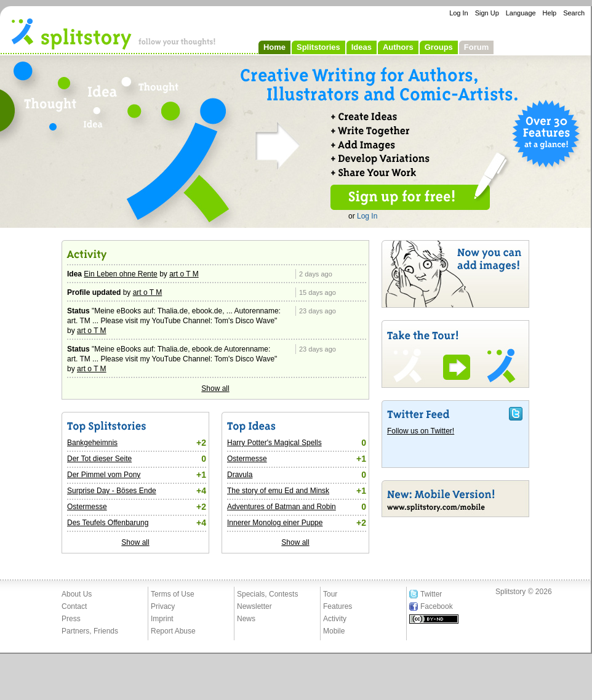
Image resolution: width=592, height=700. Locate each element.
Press (71, 619)
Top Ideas (295, 427)
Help (550, 13)
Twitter (431, 594)
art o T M (184, 274)
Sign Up (487, 13)
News (246, 619)
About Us (77, 594)
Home (274, 47)
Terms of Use (173, 594)
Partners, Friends (90, 631)
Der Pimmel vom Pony (104, 475)
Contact (74, 606)
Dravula (240, 475)
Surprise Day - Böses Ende (112, 491)
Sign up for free (410, 197)
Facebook (437, 606)
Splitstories (318, 47)
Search (574, 13)
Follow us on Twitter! (421, 431)
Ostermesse (87, 507)
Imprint (162, 619)
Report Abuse (173, 631)
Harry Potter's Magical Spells (274, 443)
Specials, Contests (267, 594)
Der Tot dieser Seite (99, 459)
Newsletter (254, 606)
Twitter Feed (455, 414)
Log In (459, 13)
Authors (398, 47)
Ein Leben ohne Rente (120, 274)
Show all (215, 388)
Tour (330, 594)
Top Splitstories (135, 427)
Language (521, 13)
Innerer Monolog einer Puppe (275, 523)
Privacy (163, 606)
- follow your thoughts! (114, 33)
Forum (476, 47)
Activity (135, 255)
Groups (439, 47)
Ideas (362, 47)
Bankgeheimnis (92, 443)
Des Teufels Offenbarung (108, 523)
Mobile (334, 631)
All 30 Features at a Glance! (548, 135)
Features (338, 606)
